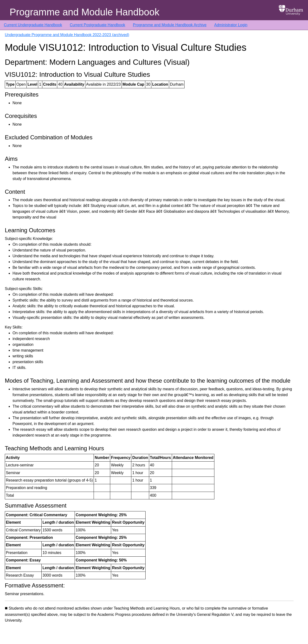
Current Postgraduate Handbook (97, 25)
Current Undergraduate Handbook (33, 25)
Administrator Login (231, 25)
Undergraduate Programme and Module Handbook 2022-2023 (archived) (67, 35)
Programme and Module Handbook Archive (170, 25)
